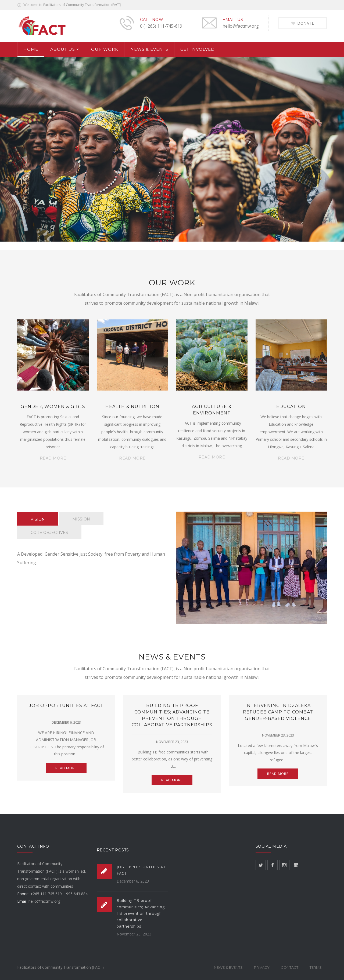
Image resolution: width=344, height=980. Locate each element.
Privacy (262, 967)
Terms (316, 967)
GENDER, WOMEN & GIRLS (53, 407)
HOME (31, 49)
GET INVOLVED (198, 49)
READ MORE (53, 458)
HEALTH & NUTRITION (132, 407)
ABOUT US (63, 49)
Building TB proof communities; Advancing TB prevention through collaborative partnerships (141, 913)
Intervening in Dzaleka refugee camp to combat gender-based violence (278, 712)
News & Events (228, 967)
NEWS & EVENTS (149, 49)
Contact (290, 967)
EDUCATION (291, 407)
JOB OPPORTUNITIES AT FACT (66, 706)
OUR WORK (105, 49)
